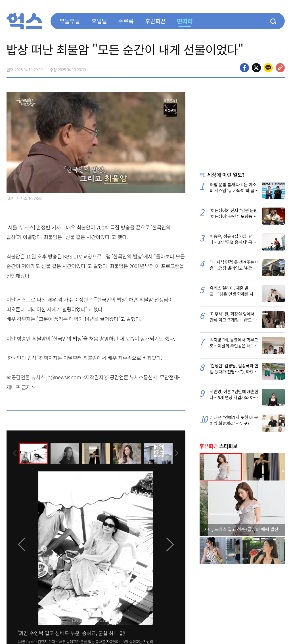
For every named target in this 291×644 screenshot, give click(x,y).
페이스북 (244, 68)
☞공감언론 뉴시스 (26, 377)
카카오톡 (268, 68)
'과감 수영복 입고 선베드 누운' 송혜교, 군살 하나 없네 (73, 633)
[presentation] (14, 453)
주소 (280, 68)
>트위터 (256, 68)
